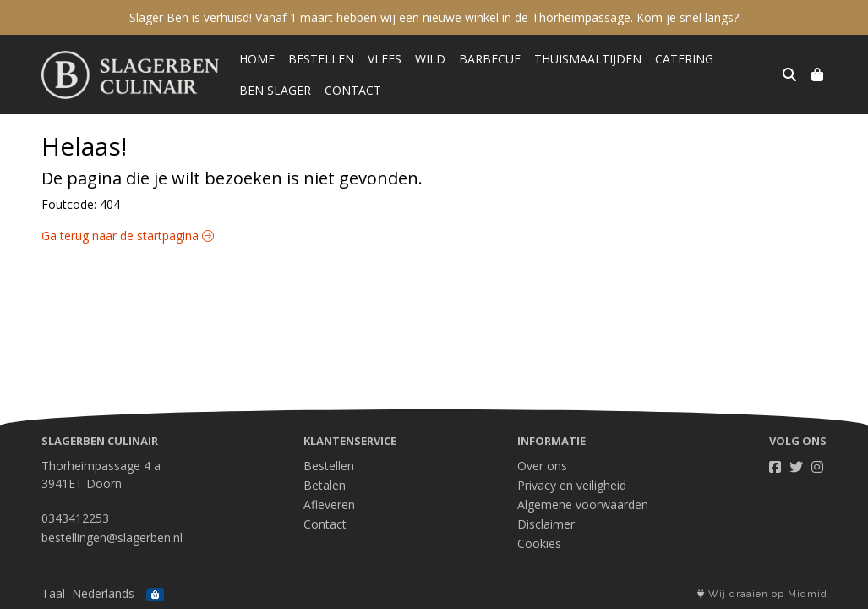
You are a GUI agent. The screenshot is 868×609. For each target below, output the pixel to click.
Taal (53, 593)
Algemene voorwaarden (583, 505)
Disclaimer (546, 524)
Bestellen (321, 59)
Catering (684, 59)
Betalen (325, 485)
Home (257, 59)
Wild (430, 59)
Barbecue (490, 59)
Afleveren (329, 505)
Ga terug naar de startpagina (128, 236)
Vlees (385, 59)
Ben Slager (275, 90)
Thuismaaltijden (588, 59)
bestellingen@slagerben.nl (112, 538)
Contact (353, 90)
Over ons (542, 466)
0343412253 (75, 518)
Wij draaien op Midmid (762, 594)
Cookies (539, 543)
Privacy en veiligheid (572, 485)
